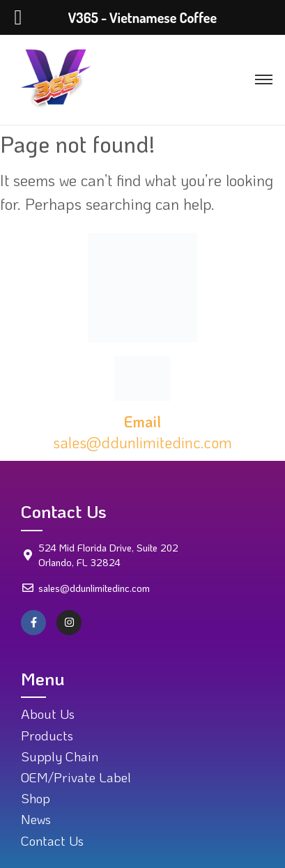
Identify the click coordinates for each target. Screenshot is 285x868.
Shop (36, 798)
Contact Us (52, 840)
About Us (48, 714)
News (36, 819)
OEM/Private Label (76, 777)
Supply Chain (60, 756)
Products (47, 735)
